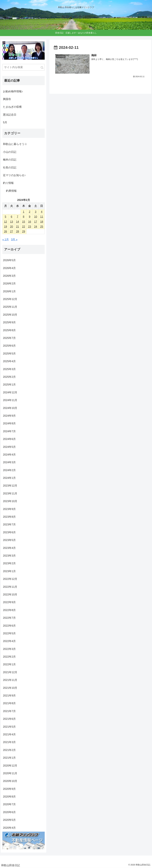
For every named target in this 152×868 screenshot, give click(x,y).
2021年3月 (9, 742)
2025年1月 (9, 385)
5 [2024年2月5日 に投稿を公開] (5, 217)
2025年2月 (9, 377)
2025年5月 (9, 354)
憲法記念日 (10, 115)
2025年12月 (10, 299)
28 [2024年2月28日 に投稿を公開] (18, 231)
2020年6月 (9, 812)
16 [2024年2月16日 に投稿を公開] (30, 222)
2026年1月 (9, 291)
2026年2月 (9, 284)
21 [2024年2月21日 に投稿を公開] (18, 227)
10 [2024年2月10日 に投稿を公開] (36, 217)
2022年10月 (10, 595)
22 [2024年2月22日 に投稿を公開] (24, 227)
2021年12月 (10, 672)
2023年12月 (10, 486)
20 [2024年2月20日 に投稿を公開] (11, 227)
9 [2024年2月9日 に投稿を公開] (30, 217)
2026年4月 (9, 268)
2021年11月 (10, 680)
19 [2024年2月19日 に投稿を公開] (5, 227)
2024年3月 (9, 462)
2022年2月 (9, 657)
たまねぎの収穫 (12, 107)
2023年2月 (9, 563)
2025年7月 (9, 338)
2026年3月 (9, 276)
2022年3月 (9, 649)
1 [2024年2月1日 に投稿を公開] (24, 212)
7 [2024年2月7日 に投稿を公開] (18, 217)
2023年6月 (9, 532)
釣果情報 (11, 191)
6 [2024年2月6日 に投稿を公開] (11, 217)
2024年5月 (9, 447)
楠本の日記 (10, 160)
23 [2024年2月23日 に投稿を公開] (30, 227)
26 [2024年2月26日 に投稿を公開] (5, 231)
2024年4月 (9, 455)
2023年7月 (9, 525)
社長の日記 (10, 168)
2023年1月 (9, 571)
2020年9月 (9, 789)
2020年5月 (9, 820)
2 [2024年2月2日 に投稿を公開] (30, 212)
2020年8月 (9, 797)
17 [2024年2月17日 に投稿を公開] (36, 222)
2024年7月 (9, 431)
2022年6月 (9, 626)
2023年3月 (9, 556)
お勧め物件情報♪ (13, 91)
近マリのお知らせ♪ (14, 175)
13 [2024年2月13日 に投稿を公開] (11, 222)
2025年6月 (9, 346)
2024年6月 (9, 439)
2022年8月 (9, 610)
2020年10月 (10, 781)
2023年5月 (9, 540)
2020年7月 (9, 804)
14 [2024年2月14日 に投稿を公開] (18, 222)
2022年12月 (10, 579)
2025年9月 (9, 322)
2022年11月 (10, 587)
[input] (24, 67)
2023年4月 (9, 548)
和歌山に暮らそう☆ (15, 144)
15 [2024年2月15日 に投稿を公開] (24, 222)
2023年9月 (9, 509)
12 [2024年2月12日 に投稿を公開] (5, 222)
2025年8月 (9, 330)
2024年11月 (10, 400)
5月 (5, 122)
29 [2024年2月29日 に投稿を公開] (24, 231)
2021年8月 (9, 703)
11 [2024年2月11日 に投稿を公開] (42, 217)
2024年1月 (9, 478)
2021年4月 (9, 734)
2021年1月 (9, 758)
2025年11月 (10, 307)
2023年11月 (10, 493)
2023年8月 (9, 517)
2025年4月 (9, 361)
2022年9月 (9, 602)
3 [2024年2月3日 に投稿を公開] (36, 212)
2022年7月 (9, 618)
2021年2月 (9, 750)
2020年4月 (9, 828)
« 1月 (6, 239)
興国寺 (7, 99)
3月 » (14, 239)
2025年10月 (10, 315)
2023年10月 (10, 501)
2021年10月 (10, 688)
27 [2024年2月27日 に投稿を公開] (11, 231)
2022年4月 (9, 641)
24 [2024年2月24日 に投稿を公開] (36, 227)
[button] (42, 68)
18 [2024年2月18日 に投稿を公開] (42, 222)
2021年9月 (9, 696)
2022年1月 (9, 664)
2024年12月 (10, 392)
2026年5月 (9, 260)
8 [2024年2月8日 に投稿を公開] (24, 217)
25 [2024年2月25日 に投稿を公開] (42, 227)
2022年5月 (9, 633)
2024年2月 (9, 470)
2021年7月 (9, 711)
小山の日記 (10, 152)
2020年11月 (10, 773)
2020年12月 (10, 766)
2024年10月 (10, 408)
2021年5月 (9, 727)
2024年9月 (9, 416)
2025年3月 (9, 369)
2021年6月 (9, 719)
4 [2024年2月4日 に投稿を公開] (42, 212)
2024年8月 (9, 423)
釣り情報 (8, 183)
